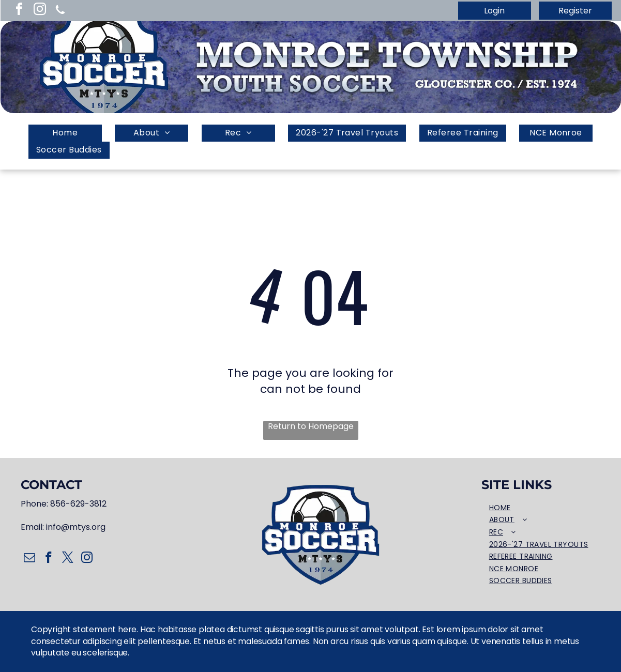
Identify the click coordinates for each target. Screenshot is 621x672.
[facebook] (19, 11)
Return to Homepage (311, 426)
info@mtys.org (76, 527)
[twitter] (67, 559)
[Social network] (60, 11)
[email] (29, 559)
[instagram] (40, 11)
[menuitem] (65, 133)
